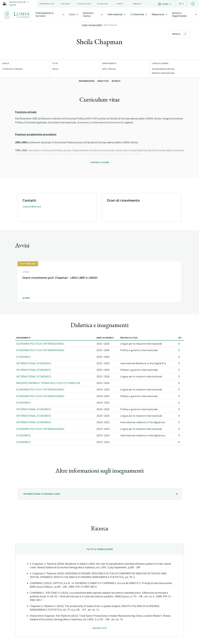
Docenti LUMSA (95, 25)
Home (85, 25)
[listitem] (47, 4)
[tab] (50, 15)
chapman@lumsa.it (32, 207)
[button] (182, 4)
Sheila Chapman (110, 25)
